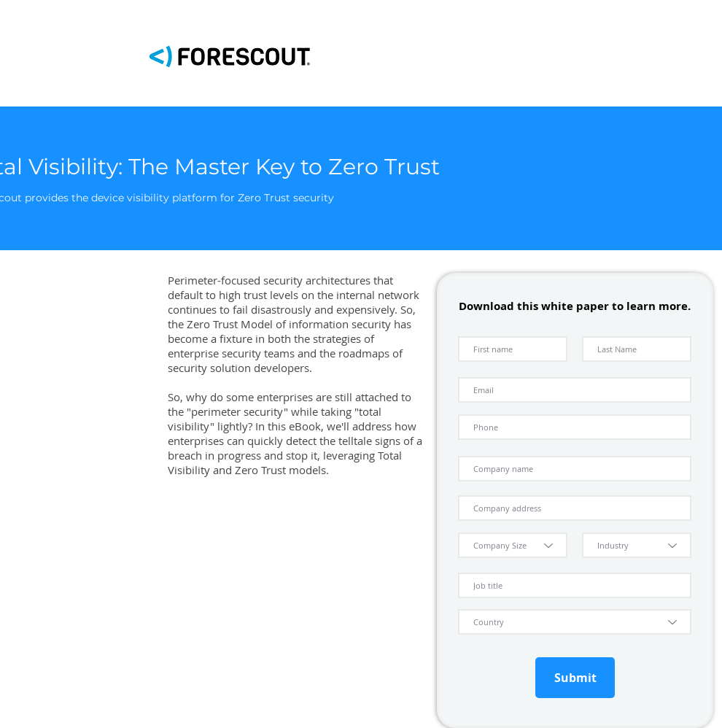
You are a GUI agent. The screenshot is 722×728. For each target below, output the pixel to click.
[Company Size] (513, 545)
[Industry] (637, 545)
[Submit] (575, 678)
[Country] (575, 622)
